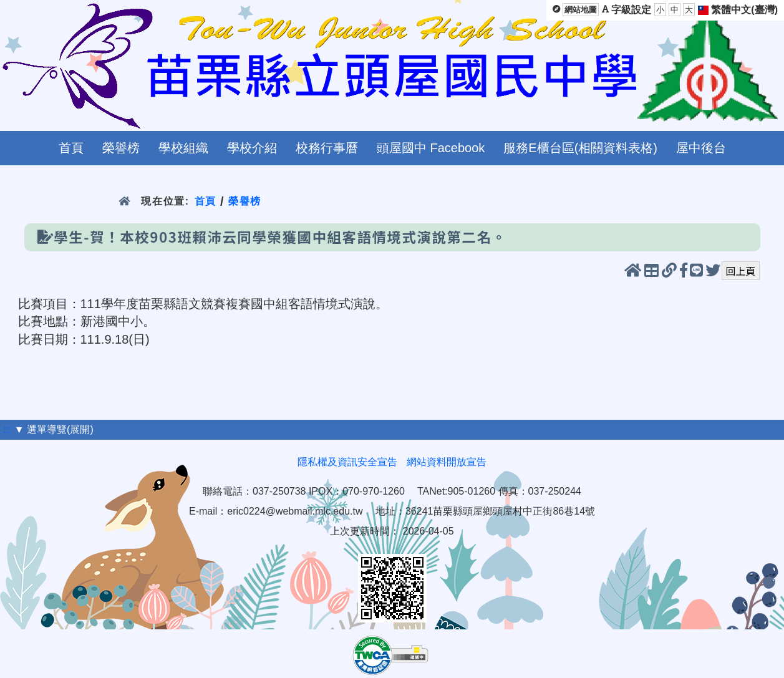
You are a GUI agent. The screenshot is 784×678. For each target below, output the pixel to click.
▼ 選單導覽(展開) (54, 429)
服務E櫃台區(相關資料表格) (580, 148)
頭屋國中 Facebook (431, 148)
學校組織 (183, 148)
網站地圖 (581, 10)
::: (7, 429)
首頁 (71, 148)
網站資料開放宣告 (447, 462)
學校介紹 (252, 148)
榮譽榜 (121, 148)
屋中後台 (701, 148)
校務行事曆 (327, 148)
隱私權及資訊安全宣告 (347, 462)
